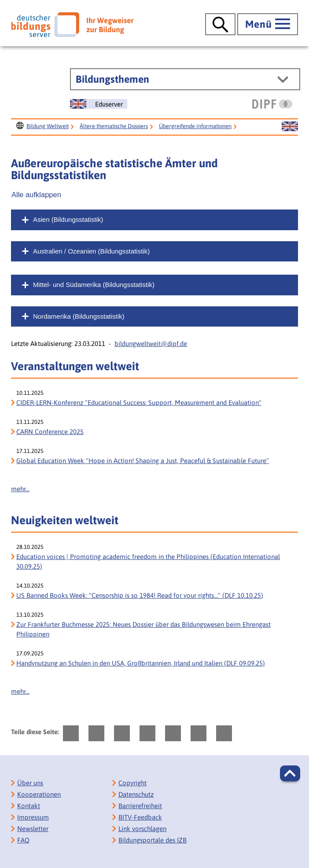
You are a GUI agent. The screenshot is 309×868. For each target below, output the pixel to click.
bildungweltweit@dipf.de (151, 344)
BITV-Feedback (140, 817)
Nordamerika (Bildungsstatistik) (79, 316)
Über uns (30, 783)
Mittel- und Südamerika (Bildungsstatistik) (94, 285)
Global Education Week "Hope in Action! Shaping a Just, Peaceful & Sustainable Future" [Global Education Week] (143, 461)
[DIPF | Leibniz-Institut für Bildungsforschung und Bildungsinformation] (272, 104)
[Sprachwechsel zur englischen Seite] (99, 104)
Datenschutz (136, 794)
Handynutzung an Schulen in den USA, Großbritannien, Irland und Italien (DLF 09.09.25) (141, 663)
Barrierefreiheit (140, 806)
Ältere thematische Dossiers (114, 126)
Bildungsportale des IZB (153, 840)
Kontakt (29, 806)
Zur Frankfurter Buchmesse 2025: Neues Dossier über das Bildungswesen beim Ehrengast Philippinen (143, 629)
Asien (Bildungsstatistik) (68, 219)
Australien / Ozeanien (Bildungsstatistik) (91, 251)
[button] (290, 773)
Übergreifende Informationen (195, 126)
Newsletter (33, 829)
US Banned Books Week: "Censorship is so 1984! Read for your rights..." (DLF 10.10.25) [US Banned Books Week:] (140, 595)
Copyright (132, 783)
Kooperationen (39, 794)
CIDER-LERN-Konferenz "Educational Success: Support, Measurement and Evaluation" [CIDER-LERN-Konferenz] (139, 403)
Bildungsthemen (112, 79)
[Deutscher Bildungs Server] (72, 25)
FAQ (23, 840)
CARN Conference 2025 (50, 432)
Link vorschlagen (142, 829)
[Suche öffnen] (220, 24)
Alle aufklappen (36, 195)
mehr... (20, 489)
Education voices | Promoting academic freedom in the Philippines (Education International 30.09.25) (148, 561)
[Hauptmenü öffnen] (268, 24)
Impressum (33, 817)
